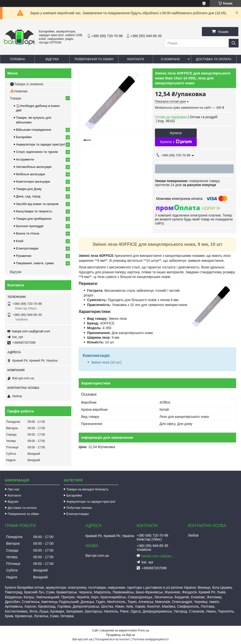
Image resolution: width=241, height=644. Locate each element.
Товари (15, 98)
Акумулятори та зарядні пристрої (40, 144)
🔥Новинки (19, 91)
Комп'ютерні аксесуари (33, 182)
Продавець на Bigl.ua (120, 635)
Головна (17, 59)
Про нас (14, 489)
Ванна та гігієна (28, 233)
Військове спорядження (34, 130)
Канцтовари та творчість (34, 211)
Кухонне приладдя (30, 226)
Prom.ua (143, 630)
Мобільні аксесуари (30, 174)
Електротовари (27, 248)
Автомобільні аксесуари (34, 167)
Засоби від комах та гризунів (37, 204)
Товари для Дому (29, 189)
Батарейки (24, 137)
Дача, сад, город (28, 196)
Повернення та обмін (94, 59)
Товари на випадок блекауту (87, 489)
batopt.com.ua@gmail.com (31, 331)
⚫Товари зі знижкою (27, 84)
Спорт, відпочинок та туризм (37, 152)
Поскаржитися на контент (112, 639)
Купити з (176, 142)
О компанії (170, 59)
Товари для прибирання (34, 219)
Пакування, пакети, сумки (35, 263)
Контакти (136, 59)
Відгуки (52, 59)
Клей (20, 241)
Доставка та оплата (214, 59)
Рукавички (24, 256)
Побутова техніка (79, 508)
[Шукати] (234, 43)
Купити (176, 133)
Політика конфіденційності (151, 639)
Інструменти (25, 159)
